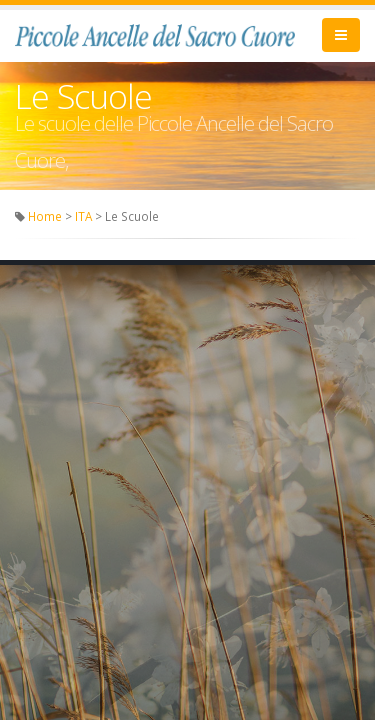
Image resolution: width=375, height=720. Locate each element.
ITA (83, 216)
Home (45, 216)
